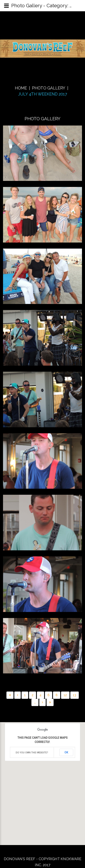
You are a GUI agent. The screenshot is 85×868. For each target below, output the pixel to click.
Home (21, 88)
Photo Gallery (49, 88)
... (35, 702)
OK (66, 752)
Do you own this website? (32, 753)
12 (65, 695)
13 (75, 695)
